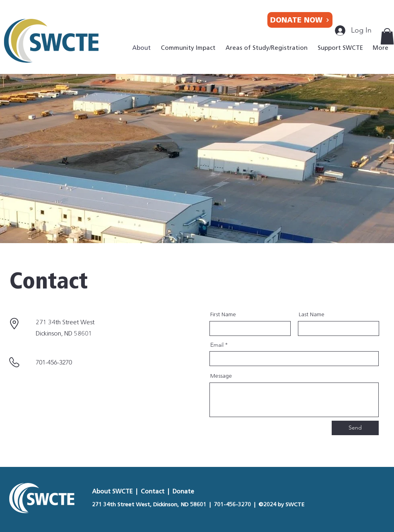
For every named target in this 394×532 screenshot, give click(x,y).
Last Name (312, 315)
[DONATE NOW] (300, 20)
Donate (183, 491)
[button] (387, 36)
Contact (153, 491)
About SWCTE (113, 491)
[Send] (355, 428)
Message (221, 376)
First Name (223, 315)
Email (217, 345)
